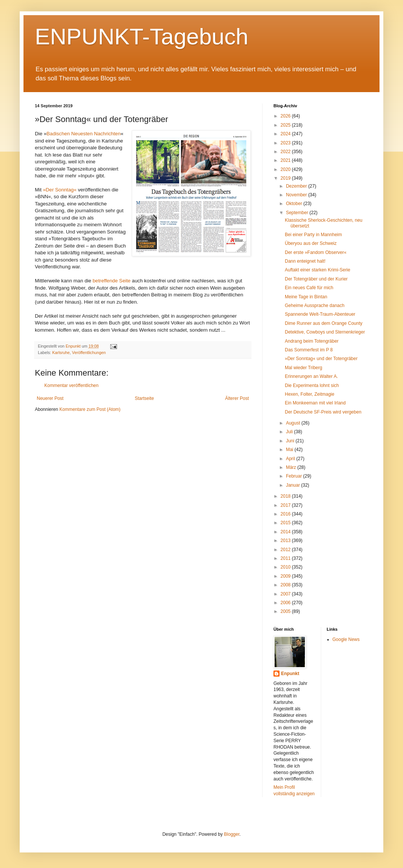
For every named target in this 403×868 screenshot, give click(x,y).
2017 (286, 505)
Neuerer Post (50, 398)
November (297, 195)
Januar (294, 485)
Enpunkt (290, 674)
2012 (286, 550)
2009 (286, 576)
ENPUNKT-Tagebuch (142, 37)
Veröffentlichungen (89, 353)
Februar (294, 476)
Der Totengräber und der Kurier (316, 279)
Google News (346, 639)
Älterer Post (237, 398)
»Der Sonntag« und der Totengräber (321, 359)
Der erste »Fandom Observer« (316, 252)
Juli (290, 432)
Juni (291, 441)
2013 (286, 541)
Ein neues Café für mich (309, 288)
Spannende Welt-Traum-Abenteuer (320, 314)
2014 (286, 532)
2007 (286, 594)
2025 (286, 125)
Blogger (232, 834)
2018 (286, 496)
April (291, 459)
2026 (286, 116)
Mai (290, 450)
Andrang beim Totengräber (312, 341)
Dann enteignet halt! (305, 261)
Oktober (295, 204)
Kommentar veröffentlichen (71, 385)
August (294, 423)
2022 (286, 152)
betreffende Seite (112, 281)
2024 (286, 134)
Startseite (144, 398)
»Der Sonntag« (60, 190)
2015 (286, 523)
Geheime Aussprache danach (315, 306)
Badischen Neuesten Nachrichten (84, 134)
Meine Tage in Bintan (306, 297)
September (298, 213)
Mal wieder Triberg (304, 368)
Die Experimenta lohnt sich (312, 385)
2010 (286, 567)
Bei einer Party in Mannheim (313, 235)
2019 (286, 178)
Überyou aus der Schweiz (311, 243)
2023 (286, 143)
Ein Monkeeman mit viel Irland (315, 403)
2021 (286, 160)
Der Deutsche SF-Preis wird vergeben (323, 412)
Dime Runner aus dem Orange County (324, 323)
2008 (286, 585)
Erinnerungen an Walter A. (311, 376)
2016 (286, 514)
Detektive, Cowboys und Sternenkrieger (325, 332)
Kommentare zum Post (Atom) (90, 409)
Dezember (297, 186)
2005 (286, 611)
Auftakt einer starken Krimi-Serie (318, 270)
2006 (286, 603)
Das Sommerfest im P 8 (309, 350)
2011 (286, 558)
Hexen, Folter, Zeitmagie (310, 394)
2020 (286, 169)
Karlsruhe (61, 353)
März (292, 467)
